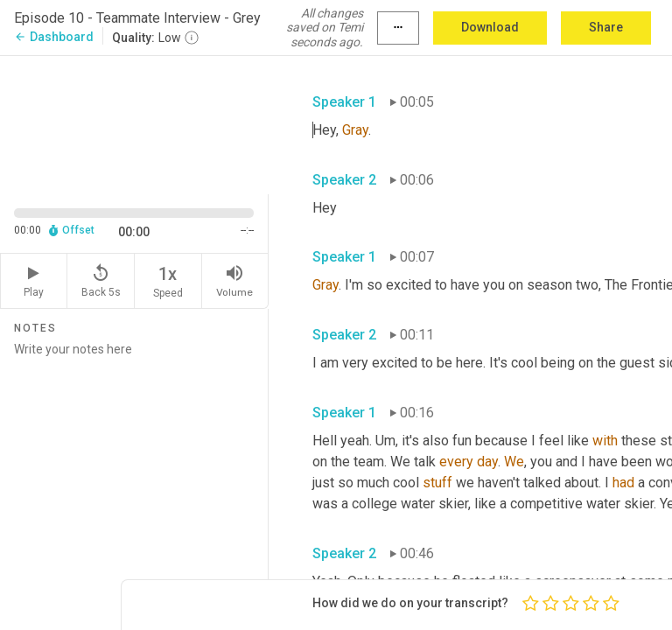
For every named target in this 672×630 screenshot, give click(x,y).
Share (606, 27)
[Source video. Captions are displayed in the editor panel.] (134, 123)
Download (490, 27)
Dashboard (54, 37)
